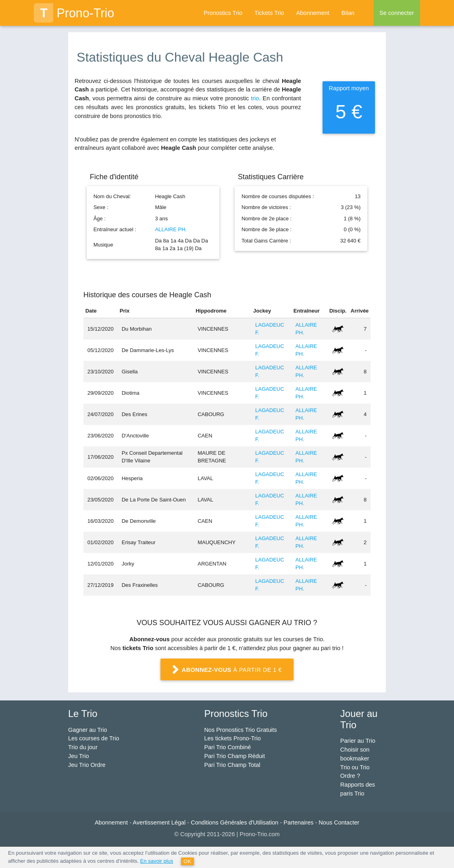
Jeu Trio (79, 756)
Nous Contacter (339, 822)
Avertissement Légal (159, 822)
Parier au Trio (358, 741)
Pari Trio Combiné (227, 747)
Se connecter (397, 13)
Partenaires (298, 822)
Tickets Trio (269, 13)
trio (255, 98)
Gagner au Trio (88, 730)
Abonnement (313, 13)
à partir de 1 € (227, 670)
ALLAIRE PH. (171, 229)
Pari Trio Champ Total (232, 765)
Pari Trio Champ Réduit (234, 756)
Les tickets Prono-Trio (232, 738)
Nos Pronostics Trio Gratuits (241, 730)
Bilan (348, 13)
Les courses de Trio (94, 738)
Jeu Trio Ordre (87, 765)
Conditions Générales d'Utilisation (234, 822)
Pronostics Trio (223, 13)
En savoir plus (157, 861)
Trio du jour (83, 747)
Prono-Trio (74, 13)
